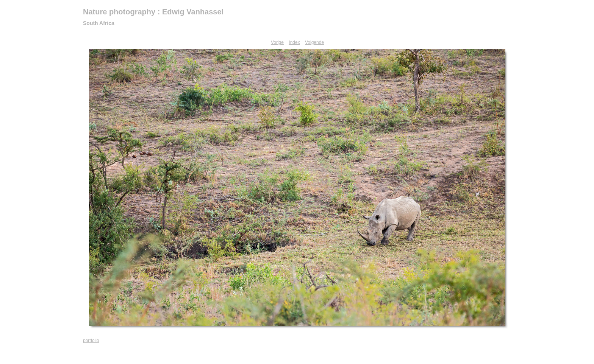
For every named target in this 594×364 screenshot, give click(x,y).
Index (294, 42)
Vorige (277, 42)
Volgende (314, 42)
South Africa (99, 23)
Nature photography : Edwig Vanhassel (153, 12)
